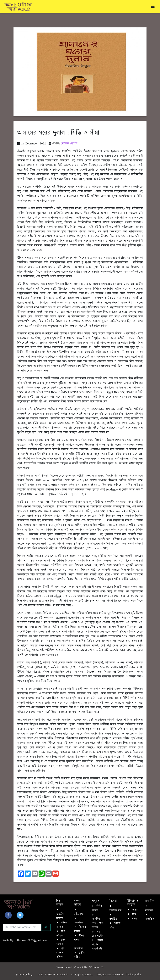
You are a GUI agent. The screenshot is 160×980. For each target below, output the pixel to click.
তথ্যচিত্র (113, 919)
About (69, 967)
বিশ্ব (134, 914)
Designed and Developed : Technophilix (120, 975)
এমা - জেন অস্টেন (98, 934)
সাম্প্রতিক (150, 919)
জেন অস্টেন (61, 942)
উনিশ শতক (79, 938)
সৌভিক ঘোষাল (69, 144)
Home (60, 967)
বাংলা (135, 919)
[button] (8, 915)
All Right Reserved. (84, 975)
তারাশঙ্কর (78, 923)
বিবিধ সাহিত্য (97, 908)
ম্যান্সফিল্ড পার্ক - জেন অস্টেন (97, 923)
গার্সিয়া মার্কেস (62, 925)
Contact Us (81, 967)
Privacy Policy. (26, 975)
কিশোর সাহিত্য (80, 929)
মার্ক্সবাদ (149, 910)
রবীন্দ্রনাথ (78, 914)
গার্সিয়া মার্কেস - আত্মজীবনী (97, 945)
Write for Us (96, 967)
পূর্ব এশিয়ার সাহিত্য (60, 953)
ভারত (135, 910)
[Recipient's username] (22, 927)
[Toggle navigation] (153, 6)
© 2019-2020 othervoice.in (54, 975)
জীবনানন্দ (79, 949)
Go (46, 927)
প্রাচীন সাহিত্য (79, 955)
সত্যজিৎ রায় (115, 910)
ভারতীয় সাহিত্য (60, 916)
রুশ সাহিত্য (60, 933)
